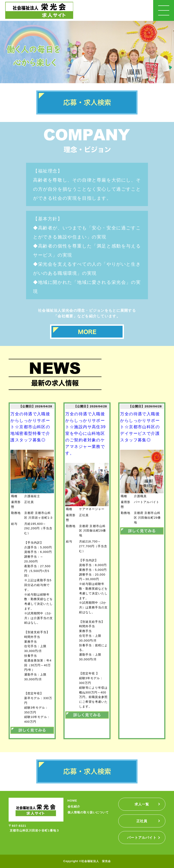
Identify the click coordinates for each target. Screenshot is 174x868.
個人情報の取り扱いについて (88, 812)
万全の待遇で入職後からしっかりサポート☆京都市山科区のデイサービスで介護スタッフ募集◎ (140, 427)
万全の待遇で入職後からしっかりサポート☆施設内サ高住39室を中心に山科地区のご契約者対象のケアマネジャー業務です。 (85, 434)
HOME (72, 801)
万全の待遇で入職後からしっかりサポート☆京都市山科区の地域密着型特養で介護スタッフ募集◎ (30, 427)
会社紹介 (74, 806)
